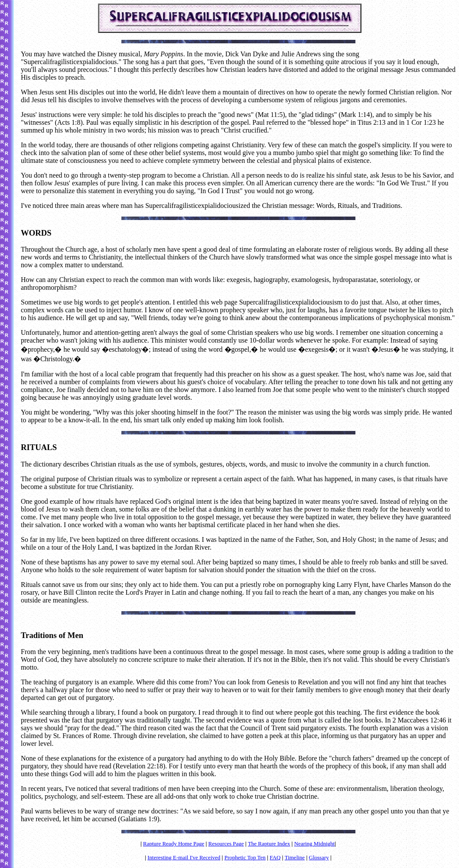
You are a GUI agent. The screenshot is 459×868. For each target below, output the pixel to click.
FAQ (275, 857)
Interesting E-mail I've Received (184, 857)
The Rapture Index (269, 844)
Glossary (319, 857)
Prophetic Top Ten (245, 857)
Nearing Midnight (315, 844)
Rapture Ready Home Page (174, 844)
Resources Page (226, 844)
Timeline (295, 857)
